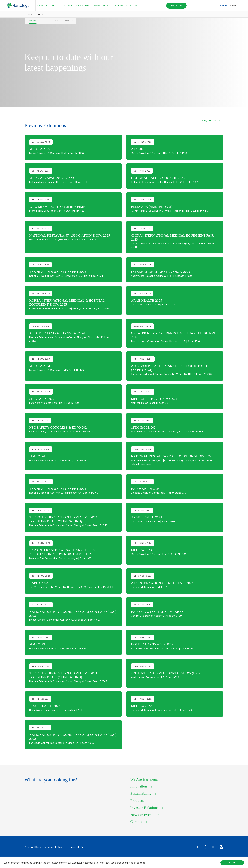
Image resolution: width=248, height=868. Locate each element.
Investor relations (78, 6)
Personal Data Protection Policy (43, 847)
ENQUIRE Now (211, 121)
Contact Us (177, 6)
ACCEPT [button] (232, 863)
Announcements (64, 21)
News (46, 21)
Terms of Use (76, 847)
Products (57, 6)
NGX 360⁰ (134, 6)
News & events (102, 6)
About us (42, 6)
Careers (120, 6)
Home (28, 14)
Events (33, 21)
